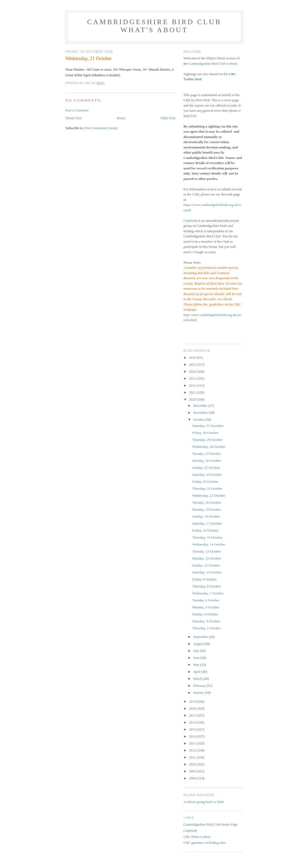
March (198, 679)
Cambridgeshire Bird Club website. (213, 63)
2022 (193, 385)
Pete (193, 116)
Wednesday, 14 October (209, 544)
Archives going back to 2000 (204, 802)
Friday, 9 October (204, 579)
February (200, 686)
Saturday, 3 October (206, 621)
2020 (193, 399)
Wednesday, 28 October (209, 447)
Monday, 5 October (206, 607)
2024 (193, 371)
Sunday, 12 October (206, 565)
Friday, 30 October (205, 433)
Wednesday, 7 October (208, 593)
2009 (193, 771)
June (197, 658)
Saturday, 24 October (207, 475)
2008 (193, 778)
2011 (193, 757)
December (201, 406)
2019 (193, 701)
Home (121, 118)
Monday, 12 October (206, 558)
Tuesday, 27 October (206, 454)
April (197, 672)
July (197, 651)
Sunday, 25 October (206, 468)
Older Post (168, 118)
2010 (193, 764)
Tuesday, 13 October (206, 551)
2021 (193, 392)
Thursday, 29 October (207, 440)
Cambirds (190, 221)
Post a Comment (77, 110)
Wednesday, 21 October (209, 495)
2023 (193, 378)
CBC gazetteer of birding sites (205, 843)
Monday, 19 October (206, 509)
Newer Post (74, 118)
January (199, 693)
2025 (193, 364)
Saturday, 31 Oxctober (208, 426)
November (201, 413)
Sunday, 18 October (206, 516)
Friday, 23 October (205, 482)
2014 (193, 736)
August (199, 644)
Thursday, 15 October (207, 537)
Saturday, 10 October (207, 572)
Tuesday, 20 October (206, 502)
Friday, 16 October (205, 530)
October (199, 420)
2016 (193, 722)
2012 (193, 750)
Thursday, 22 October (207, 489)
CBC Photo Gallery (197, 837)
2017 (193, 715)
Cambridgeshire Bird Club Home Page (210, 824)
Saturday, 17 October (207, 523)
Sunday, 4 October (205, 614)
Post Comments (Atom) (101, 128)
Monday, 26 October (206, 461)
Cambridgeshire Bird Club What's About (154, 26)
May (197, 665)
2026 (193, 357)
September (201, 637)
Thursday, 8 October (206, 586)
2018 (193, 708)
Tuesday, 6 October (206, 600)
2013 (193, 743)
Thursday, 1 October (206, 628)
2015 (193, 729)
